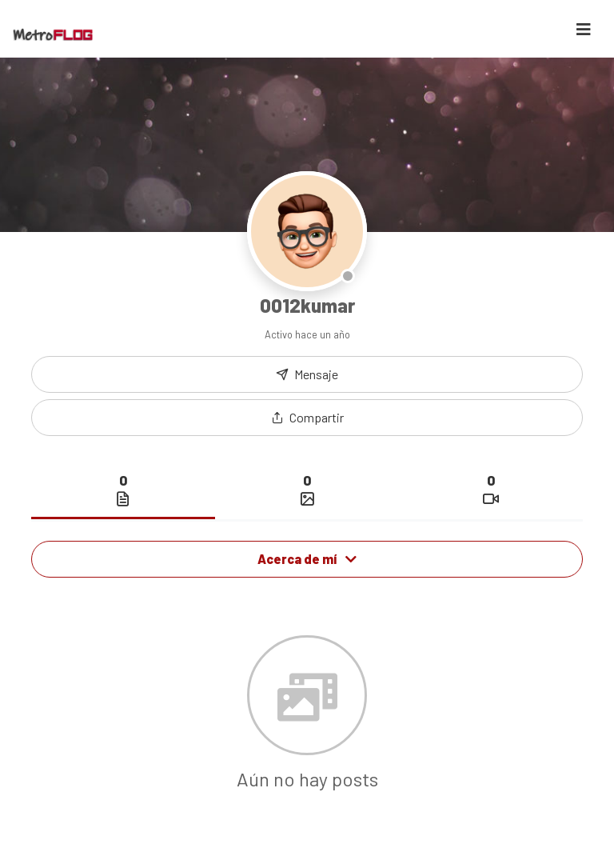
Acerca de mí (307, 559)
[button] (307, 418)
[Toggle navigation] (584, 29)
